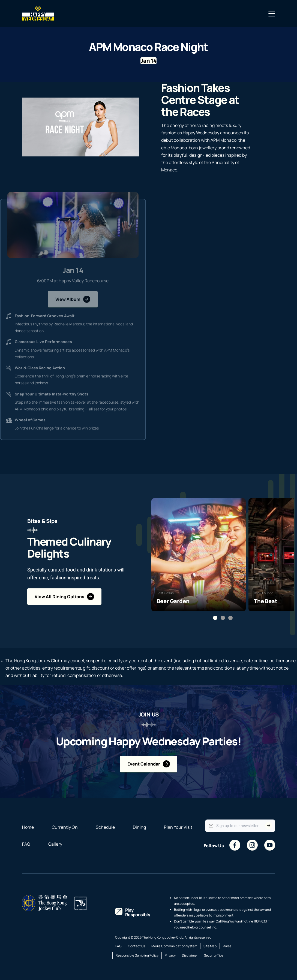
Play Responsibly (138, 912)
